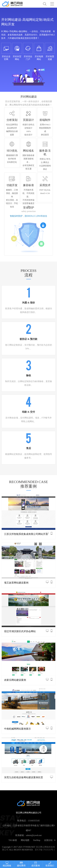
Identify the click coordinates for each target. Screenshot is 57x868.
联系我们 (50, 864)
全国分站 (50, 840)
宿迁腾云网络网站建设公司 (15, 4)
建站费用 (21, 864)
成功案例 (36, 864)
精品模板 (7, 864)
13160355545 (34, 821)
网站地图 (25, 840)
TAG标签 (13, 840)
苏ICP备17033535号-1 (45, 850)
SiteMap (37, 840)
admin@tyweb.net (34, 835)
